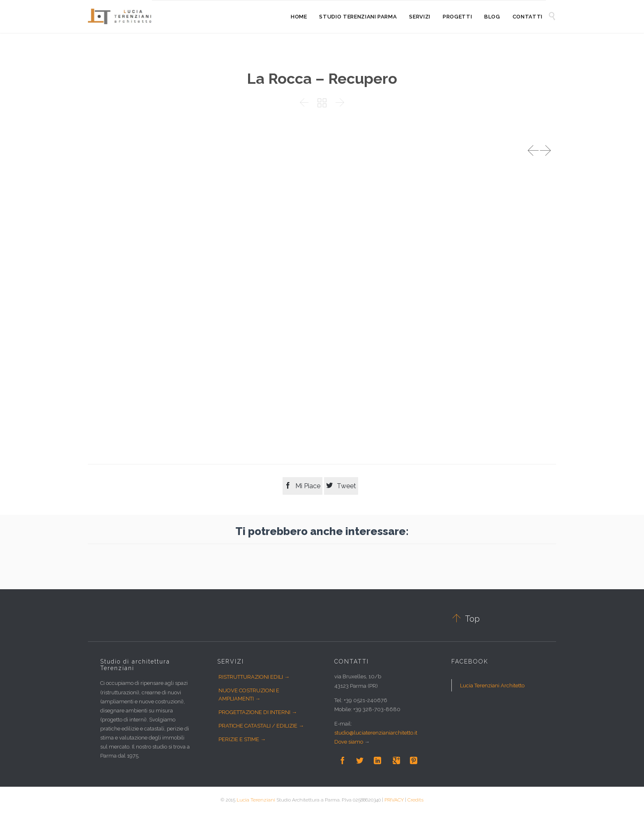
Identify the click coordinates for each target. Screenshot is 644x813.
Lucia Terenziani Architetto (492, 686)
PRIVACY (394, 800)
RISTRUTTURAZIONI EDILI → (254, 677)
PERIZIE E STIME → (242, 739)
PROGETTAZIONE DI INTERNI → (258, 712)
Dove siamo (349, 742)
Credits (415, 800)
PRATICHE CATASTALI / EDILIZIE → (261, 726)
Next (545, 151)
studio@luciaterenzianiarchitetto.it (376, 733)
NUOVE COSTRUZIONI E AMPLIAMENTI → (249, 695)
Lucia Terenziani (256, 800)
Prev (533, 151)
